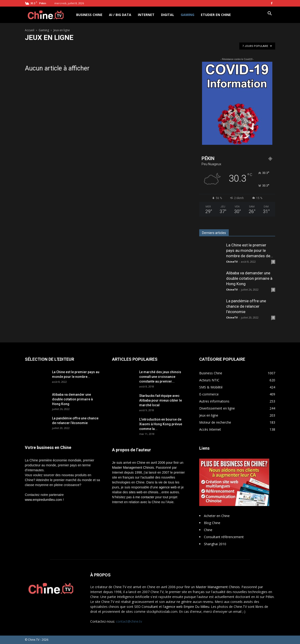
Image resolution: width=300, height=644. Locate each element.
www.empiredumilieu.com (43, 500)
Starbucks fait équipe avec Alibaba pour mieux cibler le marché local (161, 400)
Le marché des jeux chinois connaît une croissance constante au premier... (160, 377)
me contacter (145, 497)
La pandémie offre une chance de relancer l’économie (246, 306)
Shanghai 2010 (215, 544)
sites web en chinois (144, 492)
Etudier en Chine (216, 15)
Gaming (187, 15)
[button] (270, 14)
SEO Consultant (146, 607)
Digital (168, 15)
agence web (168, 487)
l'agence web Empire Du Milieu (186, 607)
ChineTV (232, 262)
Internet (146, 15)
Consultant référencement (224, 537)
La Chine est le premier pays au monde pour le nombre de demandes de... (250, 250)
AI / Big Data (120, 15)
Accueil (30, 30)
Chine (208, 530)
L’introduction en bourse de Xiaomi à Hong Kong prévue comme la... (161, 424)
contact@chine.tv (129, 621)
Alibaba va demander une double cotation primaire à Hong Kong (249, 278)
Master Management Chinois (133, 468)
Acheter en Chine (217, 516)
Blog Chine (212, 523)
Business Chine (89, 15)
